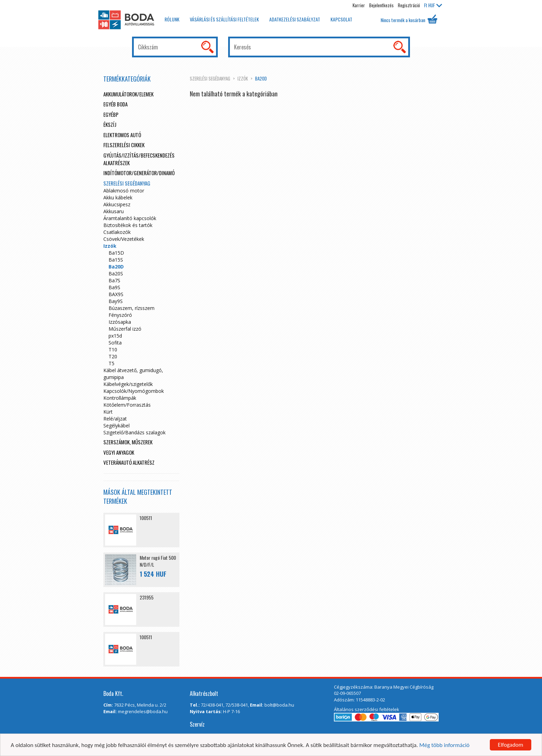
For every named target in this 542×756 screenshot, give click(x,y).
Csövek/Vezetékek (124, 239)
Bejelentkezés (381, 5)
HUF (433, 5)
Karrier (359, 5)
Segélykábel (116, 426)
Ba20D (261, 78)
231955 (147, 597)
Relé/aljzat (115, 419)
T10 (113, 349)
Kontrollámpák (120, 398)
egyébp (111, 114)
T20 (113, 356)
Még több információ (444, 745)
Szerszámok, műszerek (128, 442)
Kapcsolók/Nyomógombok (134, 391)
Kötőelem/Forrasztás (127, 405)
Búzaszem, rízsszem (132, 308)
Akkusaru (114, 211)
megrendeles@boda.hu (143, 711)
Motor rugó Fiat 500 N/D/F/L (158, 561)
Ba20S (116, 273)
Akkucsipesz (117, 204)
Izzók (243, 78)
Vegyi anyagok (119, 452)
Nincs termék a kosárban (409, 19)
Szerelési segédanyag (210, 78)
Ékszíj (110, 124)
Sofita (115, 343)
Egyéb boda (115, 104)
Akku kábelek (118, 197)
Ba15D (116, 253)
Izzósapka (120, 322)
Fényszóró (120, 315)
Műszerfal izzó (125, 329)
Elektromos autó (122, 135)
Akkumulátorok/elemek (128, 94)
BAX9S (116, 294)
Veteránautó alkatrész (129, 462)
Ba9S (114, 287)
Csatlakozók (117, 232)
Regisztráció (409, 5)
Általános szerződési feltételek (367, 709)
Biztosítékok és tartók (128, 225)
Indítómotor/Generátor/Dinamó (139, 173)
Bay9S (116, 301)
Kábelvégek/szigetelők (128, 384)
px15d (115, 336)
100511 (146, 518)
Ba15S (116, 260)
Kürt (108, 412)
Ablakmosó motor (124, 191)
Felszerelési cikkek (124, 145)
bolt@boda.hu (279, 705)
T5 (111, 363)
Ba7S (114, 280)
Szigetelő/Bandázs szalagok (134, 432)
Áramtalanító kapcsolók (130, 218)
